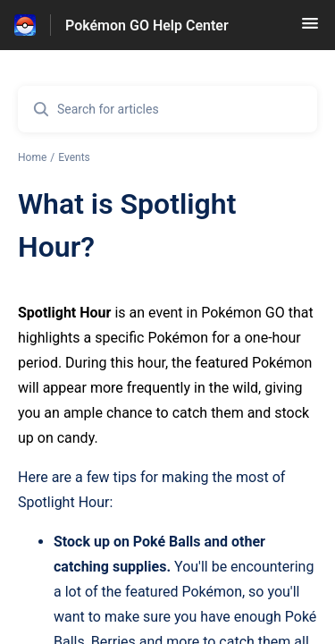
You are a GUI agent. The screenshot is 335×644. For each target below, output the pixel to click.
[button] (310, 29)
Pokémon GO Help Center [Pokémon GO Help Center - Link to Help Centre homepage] (147, 25)
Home (32, 157)
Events (74, 157)
